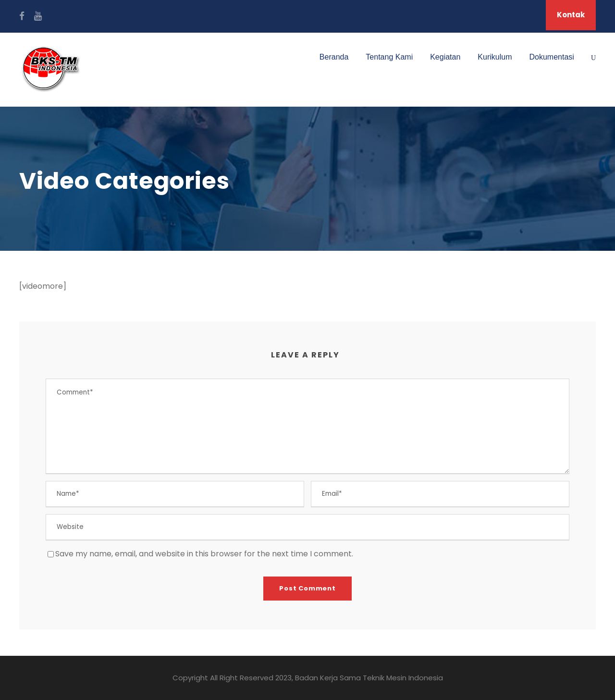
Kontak (571, 15)
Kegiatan (445, 57)
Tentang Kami (389, 57)
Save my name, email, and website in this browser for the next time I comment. (204, 554)
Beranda (334, 57)
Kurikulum (495, 57)
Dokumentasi (552, 57)
